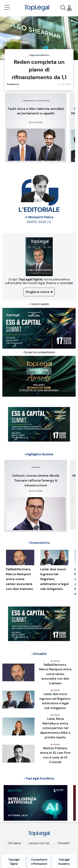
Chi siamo (14, 843)
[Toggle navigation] (7, 8)
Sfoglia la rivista (39, 292)
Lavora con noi (39, 843)
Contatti (64, 843)
